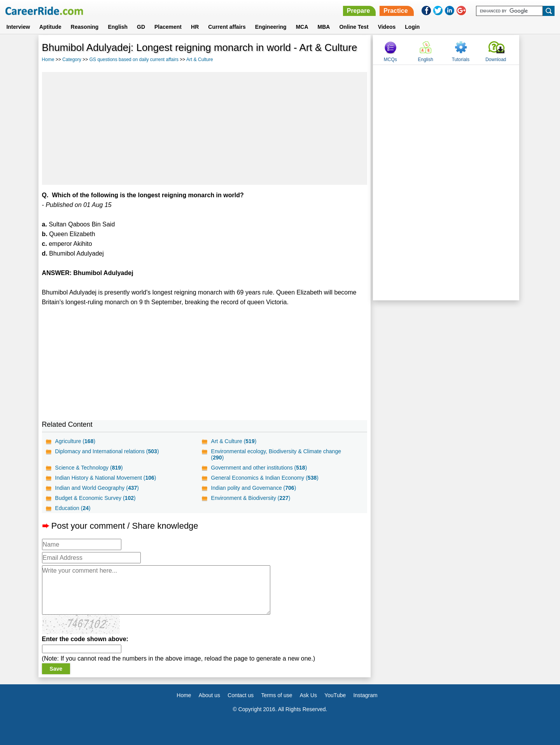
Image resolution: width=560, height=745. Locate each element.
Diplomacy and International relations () (107, 451)
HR (195, 27)
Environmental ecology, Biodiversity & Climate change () (276, 454)
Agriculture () (75, 441)
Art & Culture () (234, 441)
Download (496, 60)
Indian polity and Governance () (254, 488)
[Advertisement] (205, 128)
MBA (324, 27)
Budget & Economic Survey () (95, 498)
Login (412, 27)
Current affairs (227, 27)
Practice (395, 11)
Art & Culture (200, 60)
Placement (168, 27)
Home (48, 60)
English (118, 27)
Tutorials (461, 60)
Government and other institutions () (259, 468)
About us (209, 695)
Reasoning (85, 27)
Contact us (241, 695)
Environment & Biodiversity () (251, 498)
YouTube (335, 695)
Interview (18, 27)
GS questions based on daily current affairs (134, 60)
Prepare (359, 11)
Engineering (271, 27)
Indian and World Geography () (97, 488)
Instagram (365, 695)
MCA (302, 27)
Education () (73, 508)
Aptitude (50, 27)
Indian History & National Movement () (106, 478)
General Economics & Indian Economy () (265, 478)
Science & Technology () (89, 468)
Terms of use (276, 695)
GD (141, 27)
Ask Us (308, 695)
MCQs (390, 60)
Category (72, 60)
